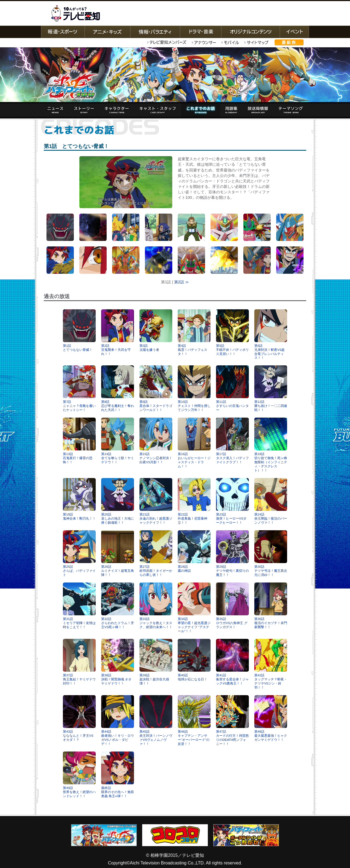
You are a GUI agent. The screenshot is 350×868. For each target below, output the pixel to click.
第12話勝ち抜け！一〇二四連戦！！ (271, 388)
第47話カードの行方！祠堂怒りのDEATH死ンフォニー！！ (232, 720)
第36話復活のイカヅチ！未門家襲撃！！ (271, 606)
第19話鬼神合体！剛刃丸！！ (79, 499)
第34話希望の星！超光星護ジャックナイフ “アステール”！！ (194, 608)
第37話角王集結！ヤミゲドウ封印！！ (79, 662)
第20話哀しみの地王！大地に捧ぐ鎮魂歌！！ (118, 501)
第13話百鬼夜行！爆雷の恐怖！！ (79, 441)
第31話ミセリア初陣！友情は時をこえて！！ (79, 606)
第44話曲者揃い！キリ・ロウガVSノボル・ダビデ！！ (118, 720)
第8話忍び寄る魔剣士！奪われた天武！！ (118, 388)
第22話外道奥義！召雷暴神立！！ (194, 501)
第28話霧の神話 (194, 551)
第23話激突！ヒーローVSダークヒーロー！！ (232, 501)
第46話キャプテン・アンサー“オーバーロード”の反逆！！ (194, 720)
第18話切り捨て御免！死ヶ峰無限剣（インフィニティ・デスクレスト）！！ (271, 445)
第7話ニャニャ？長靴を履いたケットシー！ (79, 388)
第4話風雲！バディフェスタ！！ (194, 332)
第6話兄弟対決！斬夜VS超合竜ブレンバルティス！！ (271, 334)
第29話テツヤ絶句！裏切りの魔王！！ (232, 553)
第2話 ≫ (182, 282)
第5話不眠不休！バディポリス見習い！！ (232, 332)
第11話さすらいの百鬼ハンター (232, 388)
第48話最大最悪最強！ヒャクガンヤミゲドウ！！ (271, 718)
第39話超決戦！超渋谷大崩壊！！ (156, 662)
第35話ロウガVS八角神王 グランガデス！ (232, 606)
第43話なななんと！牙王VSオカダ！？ (79, 718)
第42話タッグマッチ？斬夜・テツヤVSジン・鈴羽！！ (271, 664)
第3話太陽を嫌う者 (156, 330)
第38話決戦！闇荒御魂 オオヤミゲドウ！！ (118, 662)
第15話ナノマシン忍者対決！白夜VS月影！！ (156, 441)
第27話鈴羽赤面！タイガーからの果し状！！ (156, 553)
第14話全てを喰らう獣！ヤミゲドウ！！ (118, 441)
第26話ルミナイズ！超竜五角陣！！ (118, 553)
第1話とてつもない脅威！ (79, 330)
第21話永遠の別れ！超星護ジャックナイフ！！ (156, 501)
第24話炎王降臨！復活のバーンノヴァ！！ (271, 501)
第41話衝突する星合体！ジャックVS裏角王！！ (232, 662)
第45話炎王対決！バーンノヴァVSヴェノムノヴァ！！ (156, 720)
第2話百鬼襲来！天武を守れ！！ (118, 332)
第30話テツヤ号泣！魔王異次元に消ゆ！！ (271, 553)
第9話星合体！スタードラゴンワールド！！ (156, 388)
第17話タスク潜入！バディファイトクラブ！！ (232, 441)
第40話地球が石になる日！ (194, 660)
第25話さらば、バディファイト (79, 553)
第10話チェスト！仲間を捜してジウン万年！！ (194, 388)
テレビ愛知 (75, 13)
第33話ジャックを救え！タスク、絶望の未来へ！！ (156, 606)
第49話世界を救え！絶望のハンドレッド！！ (79, 775)
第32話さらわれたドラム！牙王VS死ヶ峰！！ (118, 606)
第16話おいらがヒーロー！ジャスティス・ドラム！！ (194, 443)
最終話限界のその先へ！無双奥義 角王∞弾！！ (118, 775)
